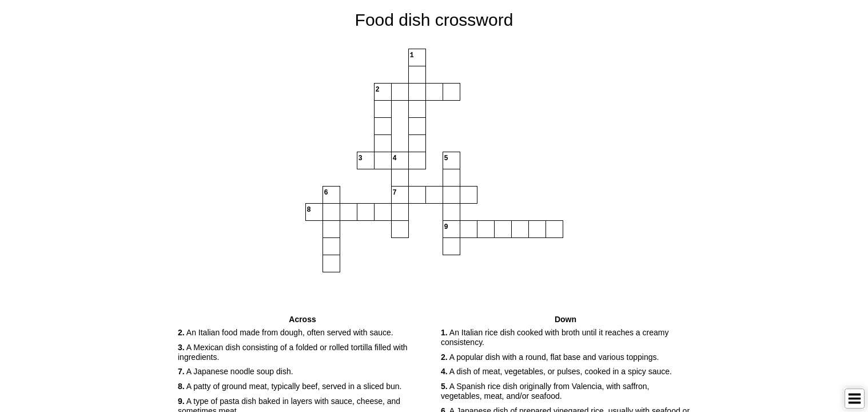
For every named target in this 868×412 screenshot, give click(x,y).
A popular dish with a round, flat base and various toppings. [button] (550, 357)
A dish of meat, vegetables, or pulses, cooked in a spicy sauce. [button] (556, 371)
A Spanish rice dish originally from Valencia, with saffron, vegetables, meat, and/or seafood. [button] (545, 391)
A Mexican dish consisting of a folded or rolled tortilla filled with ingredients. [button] (293, 352)
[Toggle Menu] (855, 399)
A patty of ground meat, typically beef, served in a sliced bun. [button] (290, 386)
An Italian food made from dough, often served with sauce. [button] (286, 332)
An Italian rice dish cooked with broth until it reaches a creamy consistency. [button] (555, 337)
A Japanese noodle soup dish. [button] (236, 371)
